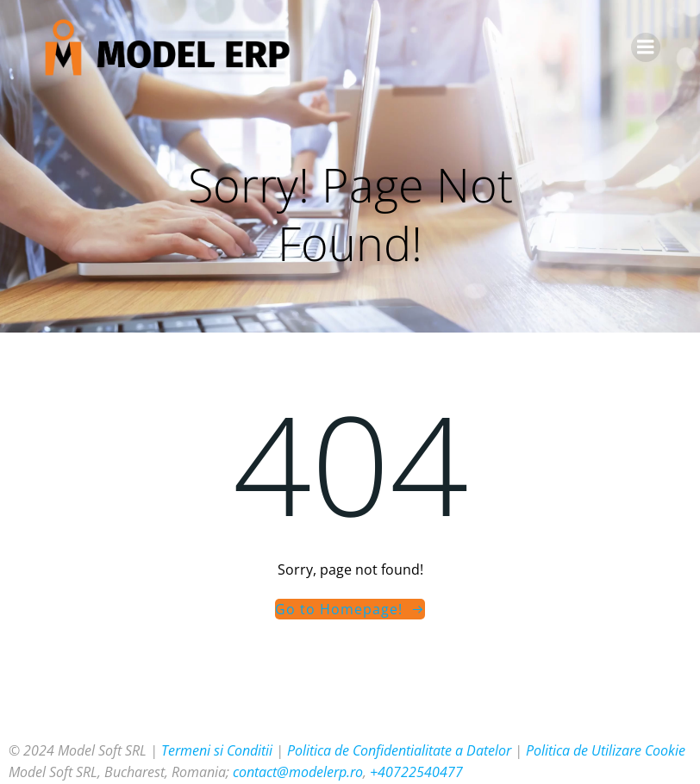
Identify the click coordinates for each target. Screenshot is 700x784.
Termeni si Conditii (217, 750)
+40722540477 (416, 772)
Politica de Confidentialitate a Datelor (399, 750)
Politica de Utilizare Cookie (606, 750)
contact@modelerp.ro (298, 772)
